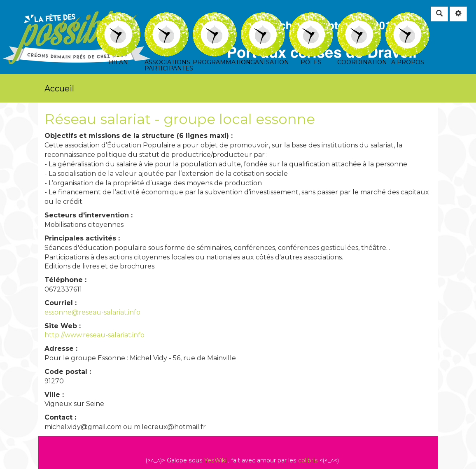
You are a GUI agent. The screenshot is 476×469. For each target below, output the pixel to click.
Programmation (215, 18)
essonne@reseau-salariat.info (92, 312)
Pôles (311, 18)
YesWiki (215, 460)
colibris (308, 460)
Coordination (359, 18)
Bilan (118, 18)
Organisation (263, 18)
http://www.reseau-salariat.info (94, 335)
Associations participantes (167, 18)
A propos (407, 18)
